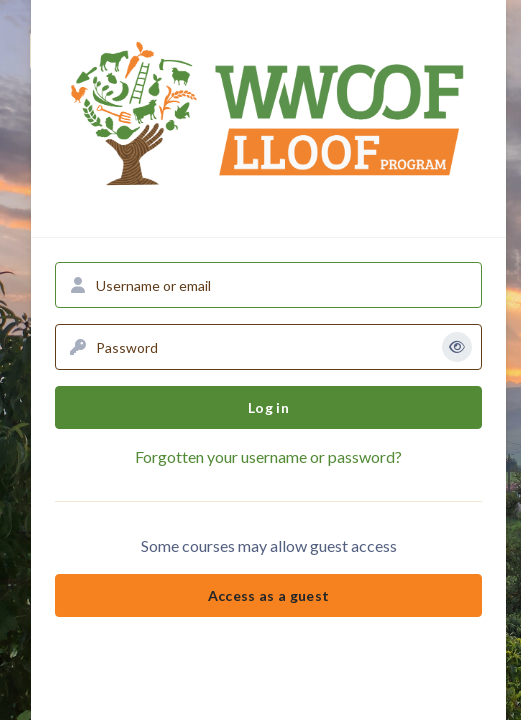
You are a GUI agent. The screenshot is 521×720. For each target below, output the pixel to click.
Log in (268, 407)
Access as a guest (269, 595)
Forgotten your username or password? (268, 456)
